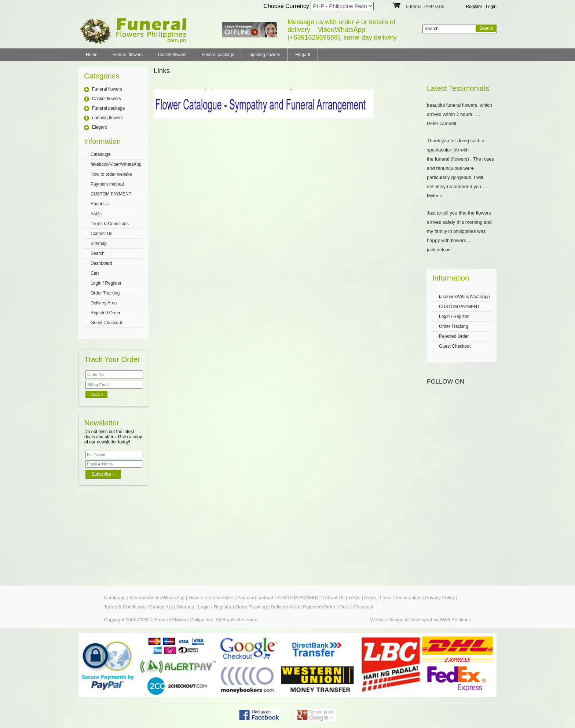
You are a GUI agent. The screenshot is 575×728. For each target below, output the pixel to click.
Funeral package (218, 55)
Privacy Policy (440, 598)
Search (98, 253)
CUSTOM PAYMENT (111, 194)
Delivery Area (104, 303)
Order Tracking (105, 293)
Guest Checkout (106, 323)
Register (474, 7)
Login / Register (106, 283)
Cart (95, 273)
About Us (100, 204)
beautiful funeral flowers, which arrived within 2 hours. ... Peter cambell (462, 114)
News (370, 598)
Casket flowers (172, 55)
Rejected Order (105, 313)
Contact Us (101, 234)
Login (491, 7)
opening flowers (265, 55)
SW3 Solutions (455, 620)
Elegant (303, 55)
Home (92, 55)
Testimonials (408, 598)
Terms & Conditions (110, 224)
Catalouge (101, 154)
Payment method (107, 184)
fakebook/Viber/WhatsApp (116, 164)
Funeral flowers (128, 55)
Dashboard (101, 263)
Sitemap (99, 244)
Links (385, 598)
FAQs (96, 214)
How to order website (111, 174)
